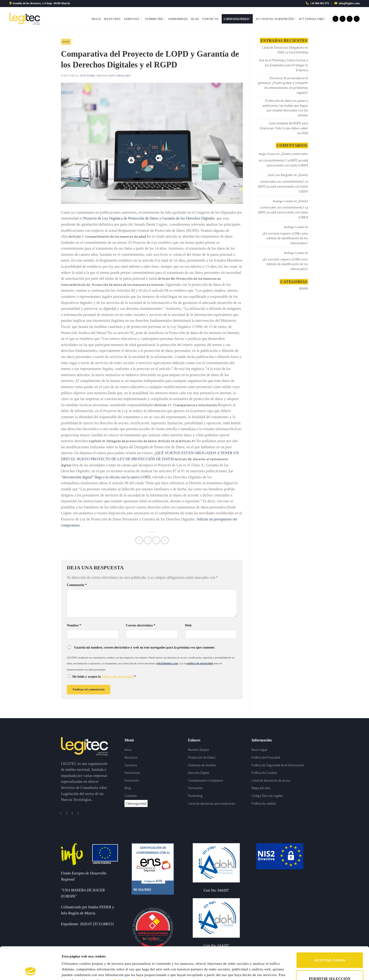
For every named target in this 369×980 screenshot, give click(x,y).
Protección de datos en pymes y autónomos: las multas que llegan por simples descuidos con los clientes (285, 108)
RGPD (66, 42)
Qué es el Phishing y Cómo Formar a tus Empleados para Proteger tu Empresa (283, 65)
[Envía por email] (156, 540)
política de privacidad (200, 663)
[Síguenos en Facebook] (335, 19)
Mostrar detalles (244, 965)
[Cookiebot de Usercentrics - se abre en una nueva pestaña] (30, 971)
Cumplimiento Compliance (206, 780)
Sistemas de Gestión (202, 765)
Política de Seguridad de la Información (278, 765)
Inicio (96, 19)
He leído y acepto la (102, 677)
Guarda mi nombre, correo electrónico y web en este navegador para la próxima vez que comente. (145, 647)
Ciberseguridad (237, 19)
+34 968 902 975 (320, 3)
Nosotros (112, 19)
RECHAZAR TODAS (330, 966)
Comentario (77, 585)
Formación (155, 19)
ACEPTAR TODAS (330, 930)
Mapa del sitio (261, 788)
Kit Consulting (313, 19)
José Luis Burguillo (280, 175)
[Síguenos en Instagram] (343, 19)
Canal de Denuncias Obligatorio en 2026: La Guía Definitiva (285, 50)
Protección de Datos (202, 757)
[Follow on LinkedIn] (357, 19)
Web (188, 625)
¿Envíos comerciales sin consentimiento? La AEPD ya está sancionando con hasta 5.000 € (283, 159)
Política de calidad (264, 803)
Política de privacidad (118, 677)
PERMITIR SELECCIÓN (330, 948)
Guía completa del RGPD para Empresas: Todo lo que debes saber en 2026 (284, 128)
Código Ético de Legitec (267, 796)
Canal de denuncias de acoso (271, 780)
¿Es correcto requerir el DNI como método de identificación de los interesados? (285, 238)
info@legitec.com (349, 3)
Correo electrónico (141, 625)
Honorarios (178, 19)
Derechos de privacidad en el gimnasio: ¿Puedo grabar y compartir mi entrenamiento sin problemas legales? (283, 85)
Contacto (210, 19)
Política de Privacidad (266, 757)
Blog (195, 19)
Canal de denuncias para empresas (212, 803)
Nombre (74, 625)
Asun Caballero (119, 76)
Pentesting (195, 796)
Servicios (133, 19)
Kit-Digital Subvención (276, 19)
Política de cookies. (129, 950)
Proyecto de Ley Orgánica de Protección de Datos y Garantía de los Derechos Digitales (149, 218)
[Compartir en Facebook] (139, 540)
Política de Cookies (264, 773)
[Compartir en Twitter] (148, 540)
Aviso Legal (259, 750)
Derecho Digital (199, 773)
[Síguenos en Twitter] (350, 19)
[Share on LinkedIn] (165, 540)
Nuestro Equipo (199, 750)
